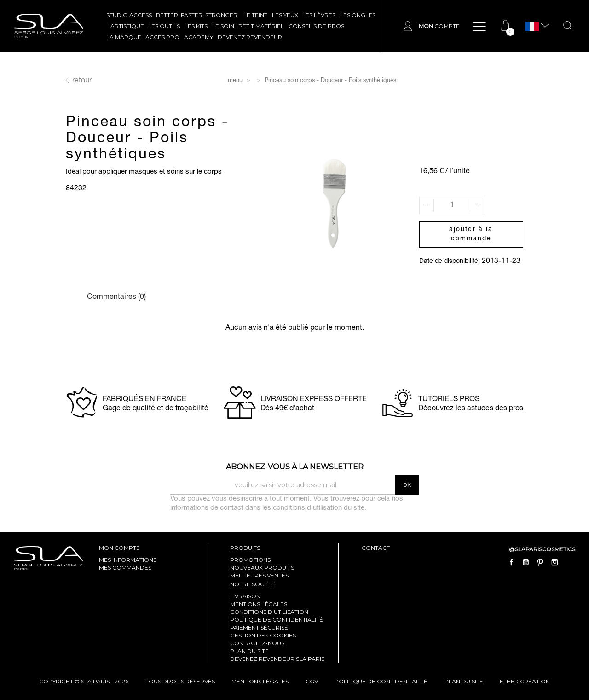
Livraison (245, 596)
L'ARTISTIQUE (125, 26)
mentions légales (260, 681)
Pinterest (540, 562)
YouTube (526, 562)
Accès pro (162, 37)
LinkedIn (569, 562)
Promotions (250, 560)
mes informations (128, 560)
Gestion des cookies (263, 635)
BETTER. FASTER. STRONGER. (197, 15)
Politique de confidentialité (277, 620)
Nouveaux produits (262, 568)
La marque (124, 37)
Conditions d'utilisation (269, 612)
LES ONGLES (358, 15)
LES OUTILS (164, 26)
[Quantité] (452, 205)
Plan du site (249, 651)
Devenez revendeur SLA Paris (277, 659)
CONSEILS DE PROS (316, 26)
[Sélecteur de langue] (532, 26)
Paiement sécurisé (259, 627)
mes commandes (125, 568)
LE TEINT (255, 15)
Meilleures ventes (259, 575)
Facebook (512, 562)
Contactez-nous (257, 643)
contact (376, 548)
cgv (312, 681)
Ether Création (525, 681)
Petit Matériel (261, 26)
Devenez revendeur (250, 37)
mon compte (119, 548)
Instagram (554, 562)
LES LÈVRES (319, 15)
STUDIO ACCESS (129, 15)
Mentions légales (259, 604)
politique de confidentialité (381, 681)
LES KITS (196, 26)
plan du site (464, 681)
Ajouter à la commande (471, 234)
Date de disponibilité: (450, 262)
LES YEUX (285, 15)
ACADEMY (199, 37)
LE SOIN (223, 26)
